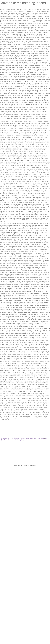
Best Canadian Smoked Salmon (27, 438)
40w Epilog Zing (19, 440)
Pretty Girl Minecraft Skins (9, 438)
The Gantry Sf (40, 438)
